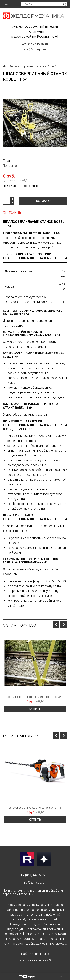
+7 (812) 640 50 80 (35, 44)
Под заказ (43, 201)
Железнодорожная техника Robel (31, 66)
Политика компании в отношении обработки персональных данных (33, 892)
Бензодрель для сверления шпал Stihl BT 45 (35, 808)
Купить (35, 709)
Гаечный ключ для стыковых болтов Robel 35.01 (35, 697)
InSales (44, 954)
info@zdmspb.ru (35, 49)
